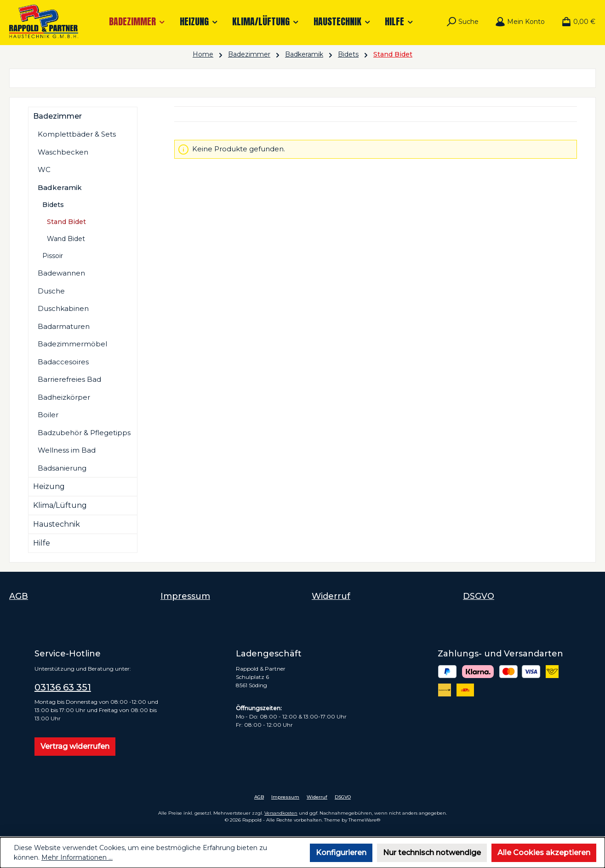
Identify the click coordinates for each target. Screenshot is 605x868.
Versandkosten (281, 813)
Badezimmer (57, 116)
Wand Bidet (66, 239)
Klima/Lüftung (60, 505)
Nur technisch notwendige (432, 853)
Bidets (53, 205)
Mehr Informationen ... (77, 857)
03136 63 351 (63, 687)
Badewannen (61, 273)
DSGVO (479, 596)
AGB (19, 596)
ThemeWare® (364, 820)
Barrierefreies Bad (69, 379)
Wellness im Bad (67, 450)
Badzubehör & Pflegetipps (84, 433)
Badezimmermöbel (72, 344)
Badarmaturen (64, 326)
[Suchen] (462, 22)
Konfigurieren (341, 853)
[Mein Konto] (520, 22)
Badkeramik (60, 187)
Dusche (51, 291)
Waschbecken (63, 152)
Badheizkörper (64, 397)
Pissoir (53, 256)
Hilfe (42, 543)
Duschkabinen (63, 308)
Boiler (48, 415)
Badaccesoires (63, 362)
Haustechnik (57, 524)
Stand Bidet (66, 222)
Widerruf (331, 596)
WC (44, 170)
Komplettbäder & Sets (77, 134)
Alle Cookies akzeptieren (544, 853)
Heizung (49, 486)
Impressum (185, 596)
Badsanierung (62, 468)
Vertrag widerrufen (75, 746)
